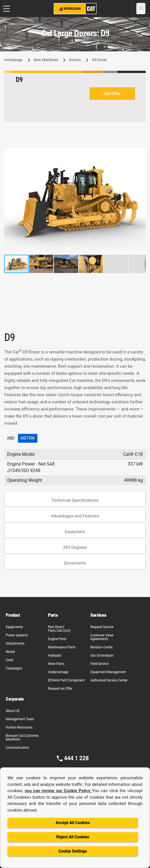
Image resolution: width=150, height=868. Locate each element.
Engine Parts (57, 639)
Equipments (14, 627)
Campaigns (14, 668)
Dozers (75, 60)
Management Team (20, 719)
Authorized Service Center (109, 680)
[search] (141, 9)
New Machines (46, 60)
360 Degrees (75, 547)
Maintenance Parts (62, 647)
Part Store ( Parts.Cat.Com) (59, 629)
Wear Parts (56, 664)
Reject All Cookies (73, 837)
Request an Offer (60, 689)
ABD (11, 438)
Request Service (102, 627)
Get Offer (112, 94)
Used (9, 660)
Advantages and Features (75, 516)
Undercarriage (58, 672)
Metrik (28, 438)
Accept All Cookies (73, 823)
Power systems (17, 635)
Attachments (15, 644)
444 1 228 (76, 758)
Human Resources (19, 727)
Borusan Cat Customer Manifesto (22, 738)
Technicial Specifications (75, 500)
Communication (17, 748)
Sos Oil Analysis (102, 655)
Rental (10, 652)
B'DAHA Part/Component (66, 680)
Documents (75, 563)
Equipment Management (108, 672)
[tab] (75, 499)
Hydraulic (55, 655)
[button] (141, 153)
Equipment (75, 532)
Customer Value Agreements (102, 637)
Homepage (13, 60)
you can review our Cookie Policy (58, 791)
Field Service (99, 664)
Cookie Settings (73, 851)
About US (12, 711)
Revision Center (102, 647)
